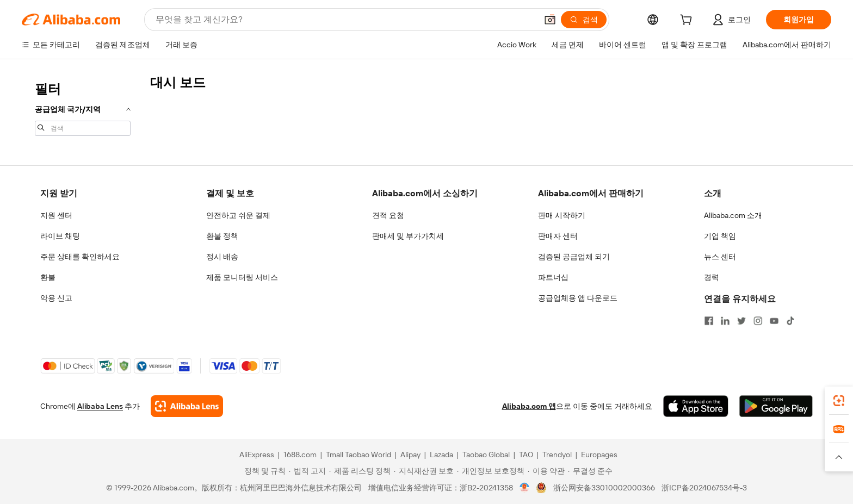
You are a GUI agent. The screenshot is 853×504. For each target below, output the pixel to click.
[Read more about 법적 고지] (307, 471)
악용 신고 (56, 298)
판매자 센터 (558, 236)
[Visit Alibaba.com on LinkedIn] (725, 321)
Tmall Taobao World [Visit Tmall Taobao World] (358, 455)
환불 (48, 277)
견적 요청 (388, 215)
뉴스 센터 (720, 257)
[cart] (688, 21)
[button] (550, 20)
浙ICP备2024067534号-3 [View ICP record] (704, 488)
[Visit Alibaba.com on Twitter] (741, 321)
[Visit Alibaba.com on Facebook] (709, 321)
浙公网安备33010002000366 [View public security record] (604, 488)
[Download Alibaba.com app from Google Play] (776, 406)
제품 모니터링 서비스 (242, 277)
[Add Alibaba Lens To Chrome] (187, 406)
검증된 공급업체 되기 (574, 257)
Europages (599, 455)
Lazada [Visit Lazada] (441, 455)
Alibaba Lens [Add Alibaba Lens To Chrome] (100, 406)
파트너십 (553, 277)
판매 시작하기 (562, 215)
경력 (712, 277)
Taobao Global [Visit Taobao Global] (486, 455)
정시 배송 (222, 257)
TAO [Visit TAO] (526, 455)
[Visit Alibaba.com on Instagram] (758, 321)
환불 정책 (222, 236)
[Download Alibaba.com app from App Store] (696, 406)
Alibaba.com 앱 (529, 406)
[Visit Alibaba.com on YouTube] (774, 321)
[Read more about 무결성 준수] (590, 471)
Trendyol (557, 455)
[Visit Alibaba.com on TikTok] (790, 321)
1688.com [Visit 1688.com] (300, 455)
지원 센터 (56, 215)
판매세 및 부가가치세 (408, 236)
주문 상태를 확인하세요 (80, 257)
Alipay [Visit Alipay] (410, 455)
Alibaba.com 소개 (733, 215)
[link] (839, 401)
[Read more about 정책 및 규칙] (263, 471)
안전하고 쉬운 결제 (238, 215)
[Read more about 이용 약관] (546, 471)
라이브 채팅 (60, 236)
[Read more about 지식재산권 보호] (424, 471)
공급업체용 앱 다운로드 (578, 298)
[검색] (584, 20)
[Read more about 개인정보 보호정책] (491, 471)
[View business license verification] (525, 488)
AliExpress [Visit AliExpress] (257, 455)
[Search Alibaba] (345, 20)
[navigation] (83, 108)
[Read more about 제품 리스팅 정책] (360, 471)
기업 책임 (720, 236)
